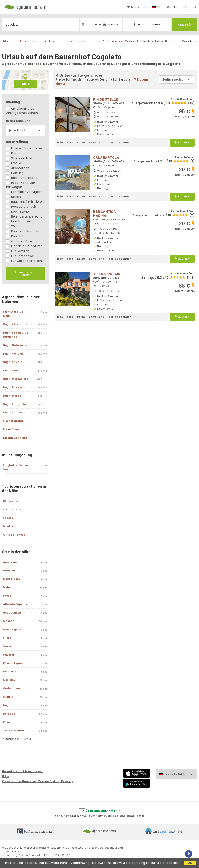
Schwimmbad (19, 158)
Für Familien (18, 251)
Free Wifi (15, 163)
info (60, 142)
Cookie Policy (11, 851)
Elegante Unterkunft (24, 246)
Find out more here (52, 863)
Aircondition (18, 168)
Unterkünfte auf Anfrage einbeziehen (22, 111)
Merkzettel (137, 7)
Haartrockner (19, 221)
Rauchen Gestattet (23, 231)
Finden (184, 25)
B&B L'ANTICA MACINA (104, 213)
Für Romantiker (20, 256)
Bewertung (97, 142)
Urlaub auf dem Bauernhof (22, 41)
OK (190, 863)
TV (11, 226)
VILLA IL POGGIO (107, 274)
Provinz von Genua (121, 41)
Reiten (14, 197)
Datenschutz (108, 848)
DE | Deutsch (181, 774)
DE (159, 7)
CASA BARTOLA (106, 157)
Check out (112, 25)
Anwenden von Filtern (26, 274)
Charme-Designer (22, 241)
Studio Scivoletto (31, 855)
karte (26, 84)
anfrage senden (120, 142)
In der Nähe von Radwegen (21, 185)
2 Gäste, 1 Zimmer (147, 25)
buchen (182, 143)
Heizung (15, 173)
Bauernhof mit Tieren (25, 202)
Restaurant (17, 153)
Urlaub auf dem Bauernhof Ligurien (75, 41)
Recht (95, 848)
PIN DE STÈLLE (106, 99)
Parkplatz (16, 236)
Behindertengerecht (24, 216)
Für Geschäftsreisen (24, 261)
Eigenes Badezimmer (25, 148)
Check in (89, 25)
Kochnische (18, 212)
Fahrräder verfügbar (24, 192)
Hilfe (172, 7)
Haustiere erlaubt (22, 207)
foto (70, 142)
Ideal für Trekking (22, 178)
